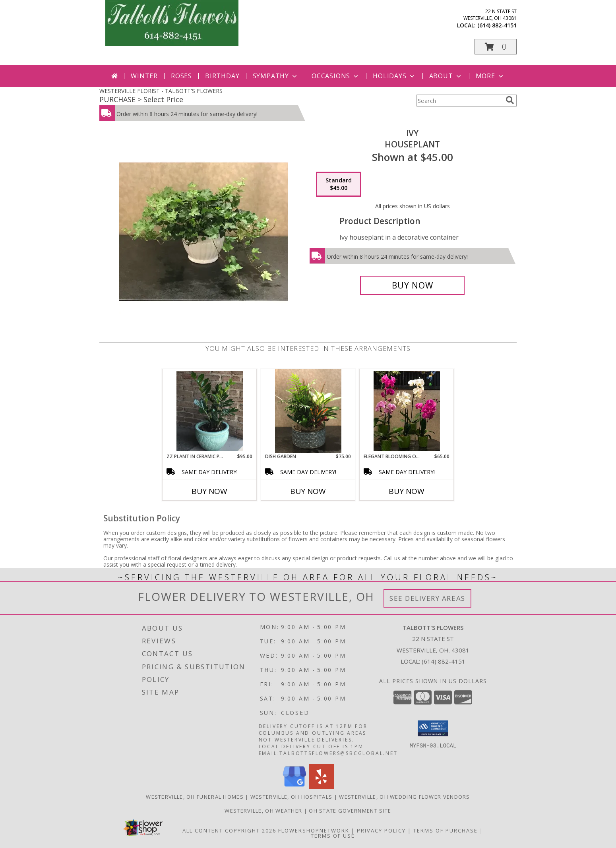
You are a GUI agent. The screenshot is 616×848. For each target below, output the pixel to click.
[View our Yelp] (322, 787)
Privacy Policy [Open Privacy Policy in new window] (381, 831)
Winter (144, 76)
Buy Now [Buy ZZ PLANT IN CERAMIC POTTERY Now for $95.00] (209, 491)
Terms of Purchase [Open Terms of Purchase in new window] (446, 831)
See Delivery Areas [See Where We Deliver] (427, 598)
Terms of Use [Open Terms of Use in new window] (333, 836)
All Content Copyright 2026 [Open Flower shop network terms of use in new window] (229, 831)
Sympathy (276, 76)
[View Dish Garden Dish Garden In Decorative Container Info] (308, 411)
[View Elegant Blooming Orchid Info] (407, 411)
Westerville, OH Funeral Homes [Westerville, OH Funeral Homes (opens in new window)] (195, 797)
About (446, 76)
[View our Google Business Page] (294, 787)
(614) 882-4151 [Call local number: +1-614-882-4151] (497, 25)
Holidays (394, 76)
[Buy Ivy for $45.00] (412, 285)
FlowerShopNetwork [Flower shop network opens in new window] (314, 831)
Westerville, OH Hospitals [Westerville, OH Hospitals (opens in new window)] (292, 797)
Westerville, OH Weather (263, 811)
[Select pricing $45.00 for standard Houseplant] (339, 184)
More (490, 76)
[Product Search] (459, 101)
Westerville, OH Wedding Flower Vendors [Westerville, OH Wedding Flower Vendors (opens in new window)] (404, 797)
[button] (496, 47)
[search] (510, 100)
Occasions (336, 76)
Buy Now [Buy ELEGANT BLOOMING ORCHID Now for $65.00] (407, 491)
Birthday (222, 76)
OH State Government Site (350, 811)
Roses (181, 76)
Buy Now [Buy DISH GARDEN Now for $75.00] (308, 491)
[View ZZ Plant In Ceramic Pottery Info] (210, 411)
